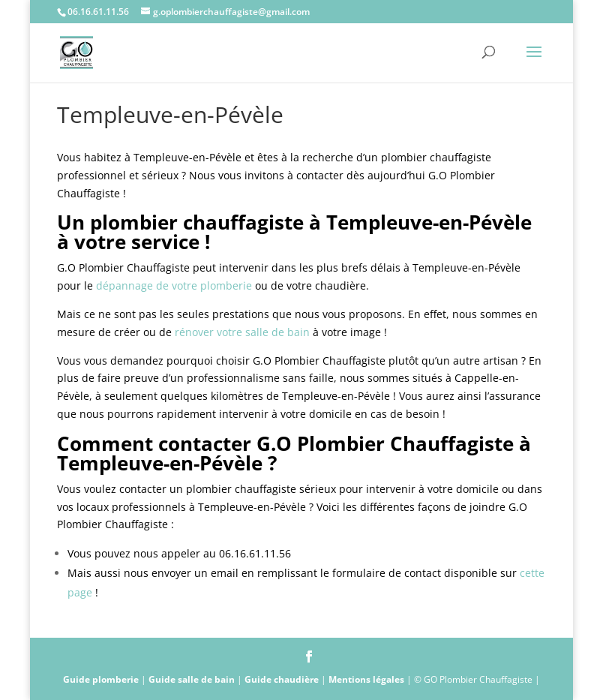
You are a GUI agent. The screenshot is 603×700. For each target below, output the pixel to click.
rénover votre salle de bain (242, 332)
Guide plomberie (101, 679)
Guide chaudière (282, 679)
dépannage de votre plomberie (174, 285)
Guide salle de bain (192, 679)
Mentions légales (366, 679)
